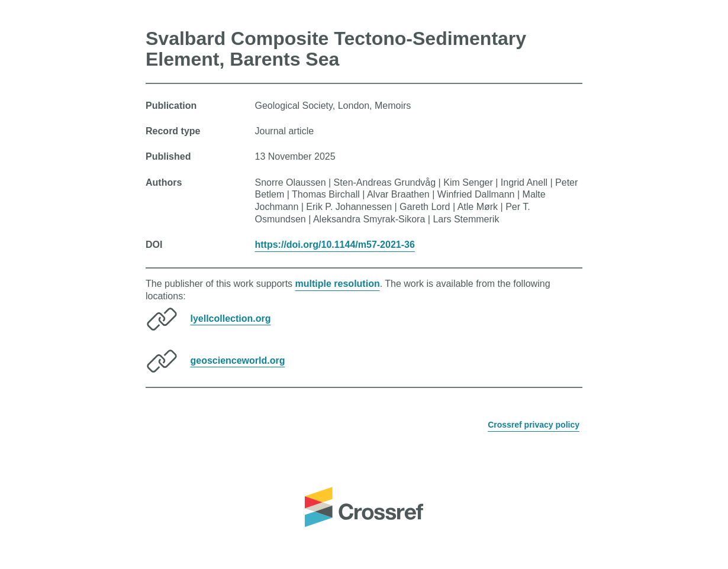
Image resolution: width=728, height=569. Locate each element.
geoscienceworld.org (237, 360)
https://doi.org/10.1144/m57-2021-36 (335, 245)
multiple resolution (338, 284)
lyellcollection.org (230, 318)
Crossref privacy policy (534, 425)
